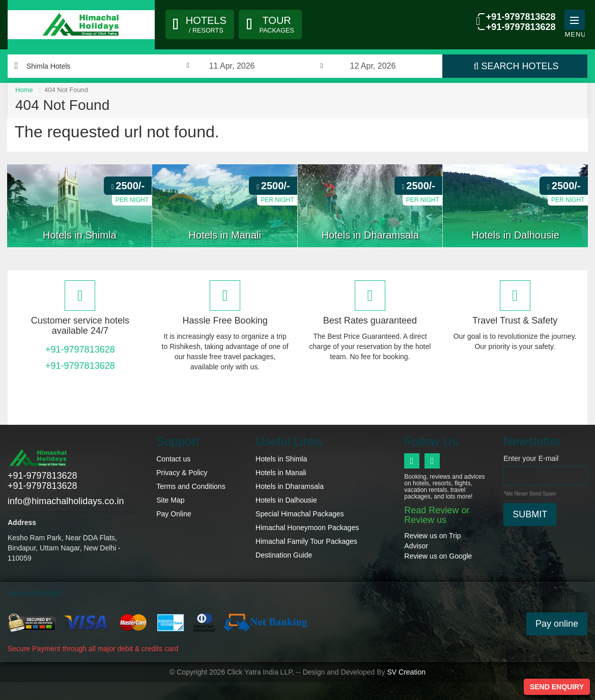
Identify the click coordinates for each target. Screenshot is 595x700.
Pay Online (174, 514)
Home (24, 90)
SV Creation (406, 671)
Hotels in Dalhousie (286, 500)
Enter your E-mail (531, 458)
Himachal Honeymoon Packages (307, 528)
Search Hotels (516, 66)
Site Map (170, 500)
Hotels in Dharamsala (290, 486)
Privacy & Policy (182, 473)
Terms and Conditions (191, 486)
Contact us (173, 459)
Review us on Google (438, 556)
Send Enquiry (557, 687)
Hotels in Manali (281, 473)
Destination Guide (284, 555)
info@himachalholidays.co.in (66, 501)
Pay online (557, 623)
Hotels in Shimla (281, 459)
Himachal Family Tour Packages (306, 541)
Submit (530, 514)
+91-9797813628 (519, 17)
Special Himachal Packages (300, 514)
